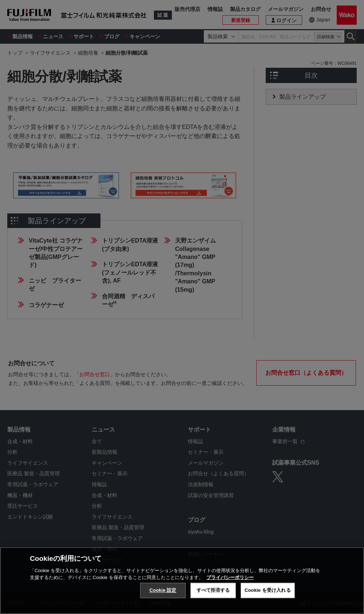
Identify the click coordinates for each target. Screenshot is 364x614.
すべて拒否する (213, 593)
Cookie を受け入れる (268, 593)
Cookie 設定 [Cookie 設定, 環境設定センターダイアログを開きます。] (163, 593)
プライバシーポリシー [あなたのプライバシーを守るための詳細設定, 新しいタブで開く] (230, 580)
